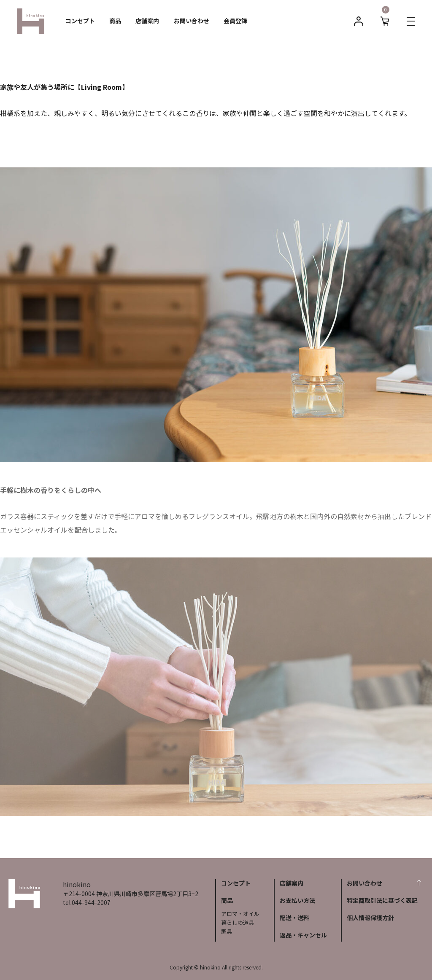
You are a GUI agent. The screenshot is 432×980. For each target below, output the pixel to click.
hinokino (24, 894)
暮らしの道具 (238, 922)
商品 (115, 21)
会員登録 (235, 21)
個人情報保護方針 (370, 918)
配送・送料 (294, 918)
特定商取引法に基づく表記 (382, 900)
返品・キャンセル (303, 935)
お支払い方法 (297, 900)
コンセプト (80, 21)
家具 (227, 931)
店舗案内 (147, 21)
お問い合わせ (192, 21)
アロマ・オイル (240, 914)
